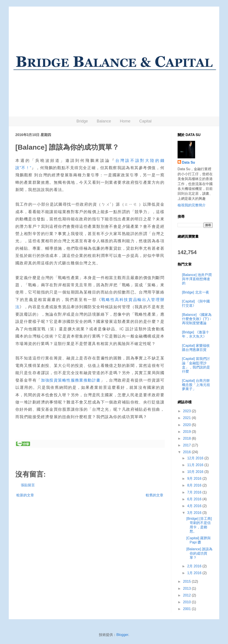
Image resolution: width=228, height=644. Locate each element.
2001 (187, 609)
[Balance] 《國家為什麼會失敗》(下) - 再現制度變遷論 (197, 319)
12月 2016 (196, 458)
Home (125, 121)
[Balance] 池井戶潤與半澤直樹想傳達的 (197, 279)
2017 (187, 445)
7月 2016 (195, 492)
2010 (187, 602)
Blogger (122, 635)
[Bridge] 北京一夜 (196, 292)
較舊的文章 (155, 495)
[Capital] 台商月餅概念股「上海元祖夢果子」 (196, 385)
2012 (187, 595)
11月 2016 (196, 465)
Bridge (82, 121)
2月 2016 (195, 566)
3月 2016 (195, 513)
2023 (187, 411)
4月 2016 (195, 506)
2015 (187, 581)
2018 (187, 438)
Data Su (189, 162)
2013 (187, 588)
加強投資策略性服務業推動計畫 (71, 380)
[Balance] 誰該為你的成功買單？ (199, 553)
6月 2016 (195, 499)
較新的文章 (25, 495)
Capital (145, 121)
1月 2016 (195, 573)
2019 (187, 432)
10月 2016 (196, 472)
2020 (187, 425)
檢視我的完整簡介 (192, 205)
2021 (187, 418)
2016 (187, 452)
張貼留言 (28, 485)
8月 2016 (195, 485)
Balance (104, 121)
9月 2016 (195, 479)
